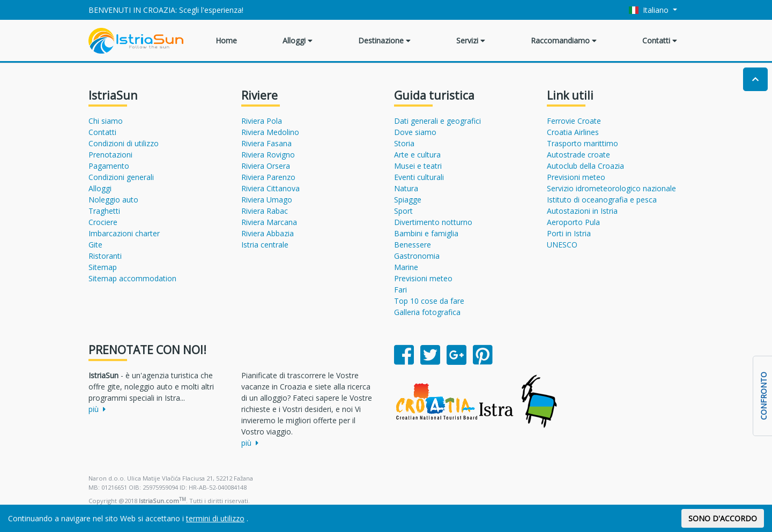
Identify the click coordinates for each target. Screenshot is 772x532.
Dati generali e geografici (437, 121)
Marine (406, 267)
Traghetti (104, 211)
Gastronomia (417, 256)
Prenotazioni (110, 155)
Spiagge (408, 200)
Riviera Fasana (266, 143)
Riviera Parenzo (268, 177)
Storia (404, 143)
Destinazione (384, 40)
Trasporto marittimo (582, 143)
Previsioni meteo (423, 278)
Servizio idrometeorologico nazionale (611, 188)
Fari (400, 290)
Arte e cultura (417, 155)
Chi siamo (106, 121)
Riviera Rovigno (268, 155)
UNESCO (562, 245)
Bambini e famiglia (426, 233)
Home (226, 40)
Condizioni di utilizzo (124, 143)
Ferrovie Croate (574, 121)
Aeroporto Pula (573, 222)
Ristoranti (105, 256)
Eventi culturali (419, 177)
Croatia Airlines (573, 132)
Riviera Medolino (270, 132)
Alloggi (298, 40)
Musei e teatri (418, 166)
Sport (403, 211)
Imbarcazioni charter (124, 233)
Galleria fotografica (427, 312)
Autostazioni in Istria (582, 211)
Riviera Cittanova (270, 188)
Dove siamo (415, 132)
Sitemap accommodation (132, 278)
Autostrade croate (578, 155)
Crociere (103, 222)
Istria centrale (265, 245)
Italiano (650, 10)
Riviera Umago (267, 200)
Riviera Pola (262, 121)
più (97, 409)
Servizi (471, 40)
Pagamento (109, 166)
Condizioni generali (121, 177)
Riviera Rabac (265, 211)
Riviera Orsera (266, 166)
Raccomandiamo (564, 40)
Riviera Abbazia (268, 233)
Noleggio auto (113, 200)
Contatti (660, 40)
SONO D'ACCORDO (723, 518)
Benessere (413, 245)
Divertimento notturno (433, 222)
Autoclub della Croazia (585, 166)
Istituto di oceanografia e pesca (602, 200)
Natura (406, 188)
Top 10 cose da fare (429, 301)
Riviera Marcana (269, 222)
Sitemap (103, 267)
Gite (95, 245)
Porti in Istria (569, 233)
